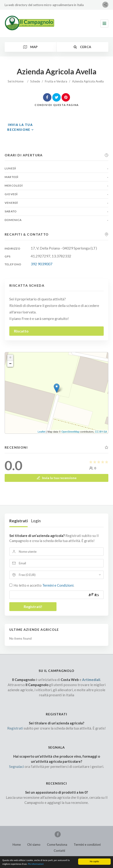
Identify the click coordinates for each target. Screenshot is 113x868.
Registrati (18, 521)
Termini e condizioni (87, 845)
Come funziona (57, 845)
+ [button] (10, 358)
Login (36, 521)
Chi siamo (34, 845)
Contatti (59, 851)
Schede (35, 81)
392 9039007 (42, 264)
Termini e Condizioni (58, 585)
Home (19, 81)
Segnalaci (17, 766)
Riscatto (21, 331)
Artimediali (91, 680)
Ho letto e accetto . (44, 585)
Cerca (82, 47)
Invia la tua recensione (56, 478)
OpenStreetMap (70, 432)
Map (31, 47)
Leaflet (42, 432)
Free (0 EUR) (27, 575)
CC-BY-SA (101, 432)
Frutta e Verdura (56, 81)
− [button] (10, 364)
